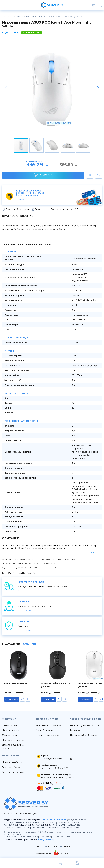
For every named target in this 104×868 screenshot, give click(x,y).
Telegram (51, 846)
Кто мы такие (9, 725)
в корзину (14, 699)
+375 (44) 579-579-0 (54, 820)
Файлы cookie (10, 735)
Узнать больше (23, 199)
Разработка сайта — (44, 854)
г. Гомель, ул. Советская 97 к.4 (57, 759)
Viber (38, 846)
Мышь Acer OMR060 (16, 683)
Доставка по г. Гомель (48, 725)
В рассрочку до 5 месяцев (30, 193)
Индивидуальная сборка (85, 725)
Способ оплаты (44, 730)
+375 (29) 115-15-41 (49, 778)
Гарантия (75, 730)
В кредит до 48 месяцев (29, 191)
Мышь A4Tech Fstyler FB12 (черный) (56, 685)
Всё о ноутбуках (11, 767)
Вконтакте (67, 846)
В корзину (43, 175)
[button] (97, 88)
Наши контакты (11, 730)
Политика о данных (13, 740)
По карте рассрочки (27, 195)
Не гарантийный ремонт (84, 735)
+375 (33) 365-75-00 (68, 778)
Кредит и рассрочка (48, 735)
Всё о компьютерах (13, 772)
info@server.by (46, 839)
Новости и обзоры (12, 762)
